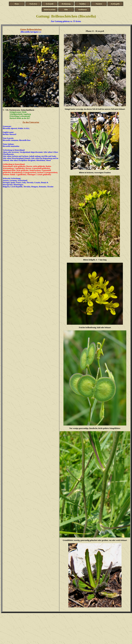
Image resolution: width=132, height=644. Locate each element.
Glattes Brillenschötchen (31, 29)
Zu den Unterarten (31, 122)
